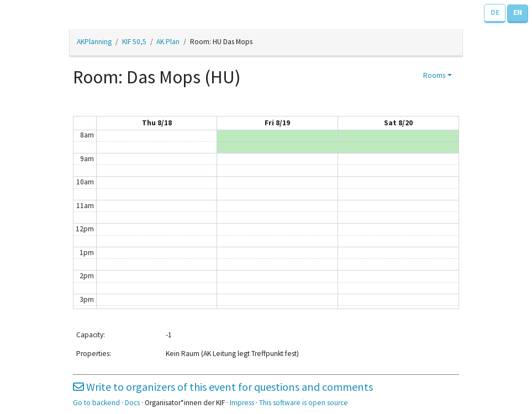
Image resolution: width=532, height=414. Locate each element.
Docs (132, 403)
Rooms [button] (434, 75)
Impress (242, 403)
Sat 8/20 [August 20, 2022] (398, 123)
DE (495, 12)
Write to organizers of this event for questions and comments (223, 387)
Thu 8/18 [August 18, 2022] (157, 123)
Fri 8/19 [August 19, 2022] (277, 123)
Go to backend (96, 403)
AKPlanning (94, 42)
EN (518, 12)
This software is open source (304, 403)
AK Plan (168, 42)
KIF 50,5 (134, 42)
